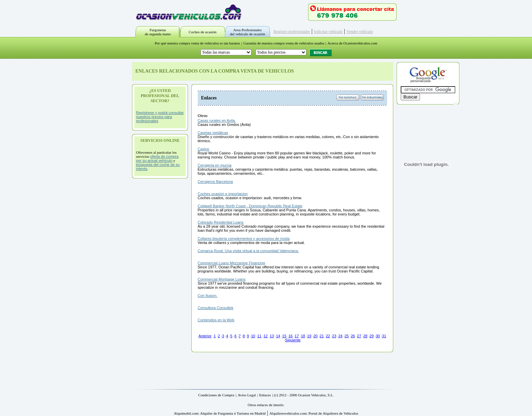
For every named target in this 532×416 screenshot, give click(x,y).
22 (328, 336)
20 (316, 336)
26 (353, 336)
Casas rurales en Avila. (217, 120)
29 (372, 336)
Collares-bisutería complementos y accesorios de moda (244, 239)
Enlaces (265, 395)
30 (378, 336)
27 (359, 336)
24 (340, 336)
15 (284, 336)
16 (290, 336)
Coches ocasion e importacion (223, 194)
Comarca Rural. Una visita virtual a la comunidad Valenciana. (248, 251)
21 (322, 336)
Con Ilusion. (208, 296)
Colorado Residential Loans (221, 222)
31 (384, 336)
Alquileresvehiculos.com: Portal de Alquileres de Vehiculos (314, 413)
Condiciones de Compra (216, 395)
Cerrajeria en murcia (215, 165)
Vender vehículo (360, 32)
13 (272, 336)
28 (365, 336)
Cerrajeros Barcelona (215, 182)
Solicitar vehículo (328, 32)
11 (259, 336)
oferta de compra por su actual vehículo (157, 158)
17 (297, 336)
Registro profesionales (292, 32)
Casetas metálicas (213, 133)
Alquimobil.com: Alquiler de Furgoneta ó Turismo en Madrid (220, 413)
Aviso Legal (247, 395)
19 (309, 336)
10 (253, 336)
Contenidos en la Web (216, 320)
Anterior (205, 336)
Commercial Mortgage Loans (222, 279)
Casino (204, 149)
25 (347, 336)
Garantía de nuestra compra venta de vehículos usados (284, 43)
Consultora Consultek (216, 308)
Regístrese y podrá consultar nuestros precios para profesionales (160, 117)
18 (303, 336)
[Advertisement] (160, 284)
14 (278, 336)
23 (334, 336)
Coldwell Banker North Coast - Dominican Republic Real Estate (250, 206)
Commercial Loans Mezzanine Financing (232, 263)
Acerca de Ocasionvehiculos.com (352, 43)
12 (266, 336)
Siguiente (293, 340)
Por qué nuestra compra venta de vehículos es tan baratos (197, 43)
